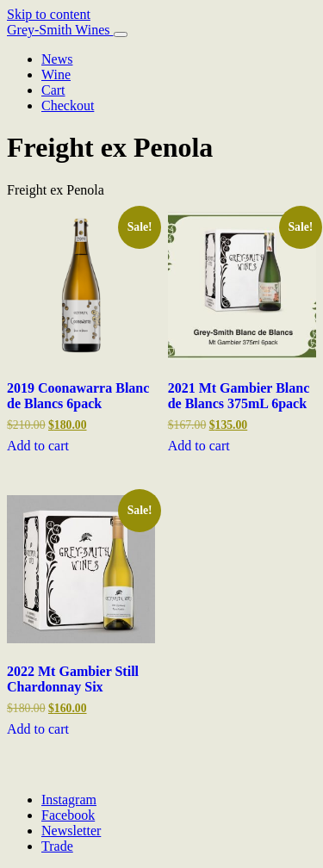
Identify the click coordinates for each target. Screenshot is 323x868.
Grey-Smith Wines (60, 30)
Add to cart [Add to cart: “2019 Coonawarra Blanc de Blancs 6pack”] (38, 446)
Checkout (68, 105)
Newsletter (71, 831)
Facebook (68, 815)
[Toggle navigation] (121, 34)
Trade (57, 846)
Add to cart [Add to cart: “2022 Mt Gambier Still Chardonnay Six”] (38, 729)
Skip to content (49, 14)
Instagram (69, 800)
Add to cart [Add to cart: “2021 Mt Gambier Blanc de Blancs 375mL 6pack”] (199, 446)
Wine (56, 74)
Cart (53, 90)
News (57, 59)
